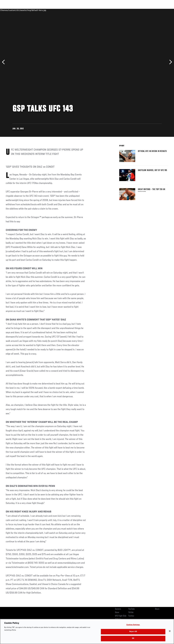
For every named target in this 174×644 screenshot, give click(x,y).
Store (117, 613)
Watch (133, 10)
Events (7, 10)
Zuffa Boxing (146, 10)
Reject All (133, 632)
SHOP (158, 10)
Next (170, 62)
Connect (123, 10)
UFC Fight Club (121, 616)
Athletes (30, 10)
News (41, 10)
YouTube (131, 609)
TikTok (131, 613)
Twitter (131, 616)
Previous (4, 62)
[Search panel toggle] (165, 10)
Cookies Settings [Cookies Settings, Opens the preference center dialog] (133, 625)
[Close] (170, 631)
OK (133, 638)
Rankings (19, 10)
